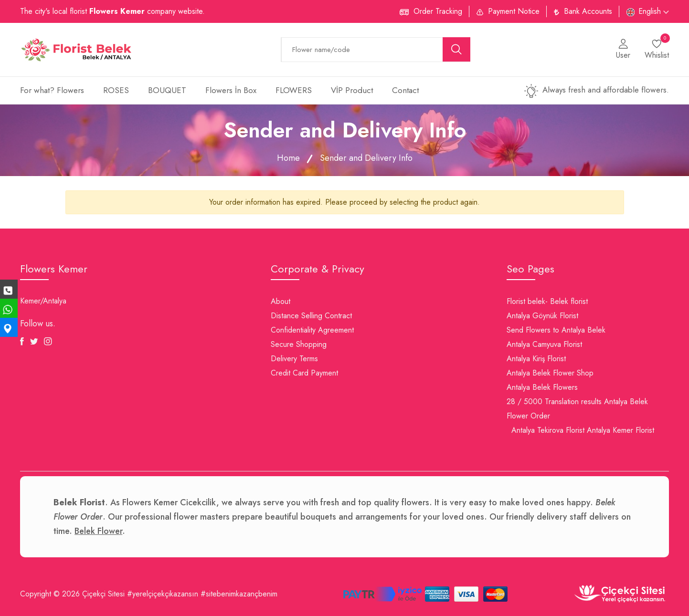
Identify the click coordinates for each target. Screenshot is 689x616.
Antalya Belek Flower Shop (550, 373)
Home (288, 158)
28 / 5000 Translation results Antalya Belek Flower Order (577, 409)
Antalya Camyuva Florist (544, 344)
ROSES (116, 90)
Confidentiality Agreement (312, 330)
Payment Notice (514, 11)
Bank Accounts (588, 11)
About (281, 301)
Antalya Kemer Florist (620, 430)
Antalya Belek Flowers (542, 387)
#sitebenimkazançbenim (239, 594)
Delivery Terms (294, 359)
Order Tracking (438, 11)
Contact (405, 90)
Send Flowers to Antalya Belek (556, 330)
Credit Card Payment (304, 373)
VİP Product (352, 90)
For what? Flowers (52, 90)
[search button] (456, 49)
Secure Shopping (299, 344)
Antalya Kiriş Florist (536, 359)
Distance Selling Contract (311, 316)
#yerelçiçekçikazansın (163, 594)
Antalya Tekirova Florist (548, 430)
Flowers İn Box (231, 90)
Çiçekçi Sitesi (103, 594)
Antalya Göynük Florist (542, 316)
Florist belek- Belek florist (547, 301)
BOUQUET (167, 90)
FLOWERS (294, 90)
